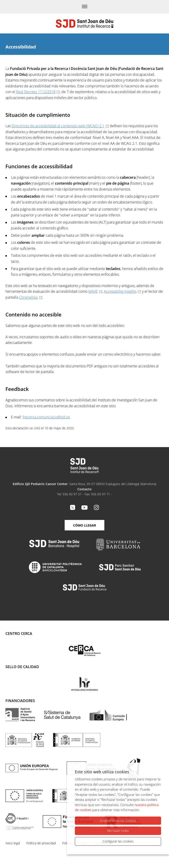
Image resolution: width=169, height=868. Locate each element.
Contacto (84, 489)
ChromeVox (28, 297)
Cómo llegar (84, 525)
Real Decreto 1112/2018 (36, 92)
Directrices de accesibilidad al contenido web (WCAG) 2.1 (58, 126)
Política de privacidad (41, 843)
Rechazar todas (118, 831)
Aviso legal (13, 843)
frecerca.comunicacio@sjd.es (46, 417)
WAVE (93, 291)
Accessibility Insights (120, 291)
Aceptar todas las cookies (118, 821)
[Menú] (85, 7)
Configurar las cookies (118, 841)
